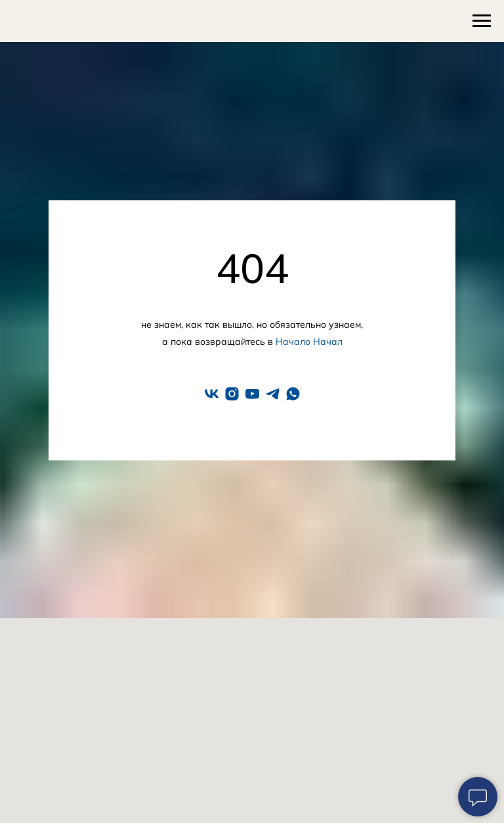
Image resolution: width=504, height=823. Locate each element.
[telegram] (273, 394)
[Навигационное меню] (482, 21)
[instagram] (232, 394)
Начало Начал (309, 342)
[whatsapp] (293, 394)
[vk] (212, 394)
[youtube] (252, 394)
